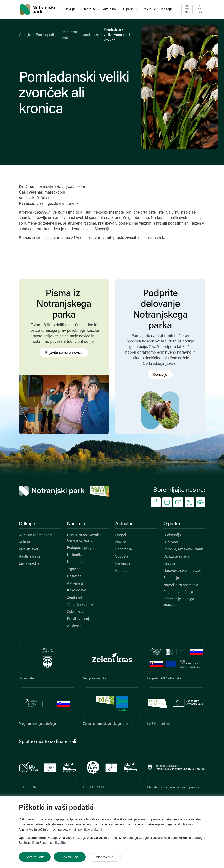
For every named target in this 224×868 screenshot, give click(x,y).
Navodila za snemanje (181, 585)
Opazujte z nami (176, 557)
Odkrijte (25, 35)
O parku (172, 524)
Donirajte (166, 9)
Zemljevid (74, 598)
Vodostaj (122, 557)
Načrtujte (77, 524)
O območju (172, 535)
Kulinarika (75, 555)
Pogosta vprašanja (178, 592)
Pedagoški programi (83, 548)
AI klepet (74, 626)
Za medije (171, 578)
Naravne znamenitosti (36, 535)
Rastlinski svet (30, 557)
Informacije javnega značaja (179, 602)
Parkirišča (123, 564)
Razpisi (169, 564)
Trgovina (74, 569)
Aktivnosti (75, 584)
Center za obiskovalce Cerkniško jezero (84, 538)
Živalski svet (28, 550)
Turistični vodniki (80, 605)
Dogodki (122, 535)
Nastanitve (76, 562)
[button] (72, 9)
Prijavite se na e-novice (64, 353)
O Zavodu (171, 542)
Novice (121, 542)
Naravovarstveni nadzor (182, 571)
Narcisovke (90, 35)
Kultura (25, 542)
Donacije (160, 375)
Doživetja (74, 576)
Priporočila (124, 550)
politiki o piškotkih (91, 830)
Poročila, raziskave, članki (184, 550)
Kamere (121, 571)
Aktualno (124, 524)
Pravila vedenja (79, 619)
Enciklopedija (46, 35)
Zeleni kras (76, 612)
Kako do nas (77, 591)
